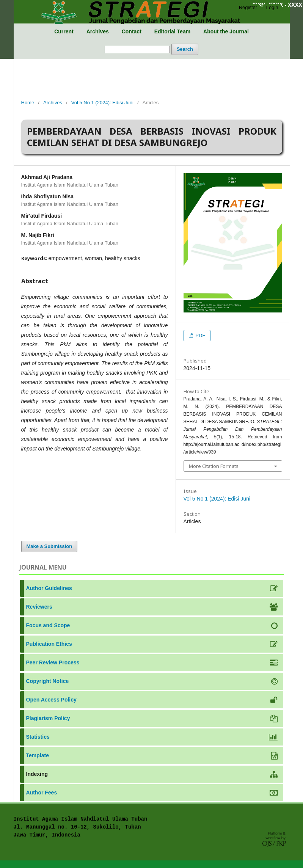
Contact (132, 31)
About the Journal (226, 31)
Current (64, 31)
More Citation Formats (214, 466)
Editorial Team (172, 31)
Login (272, 7)
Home (28, 103)
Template (38, 755)
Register (248, 7)
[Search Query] (137, 49)
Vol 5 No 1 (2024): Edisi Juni (102, 103)
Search (185, 49)
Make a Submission (49, 546)
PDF (200, 335)
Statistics (38, 737)
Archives (98, 31)
